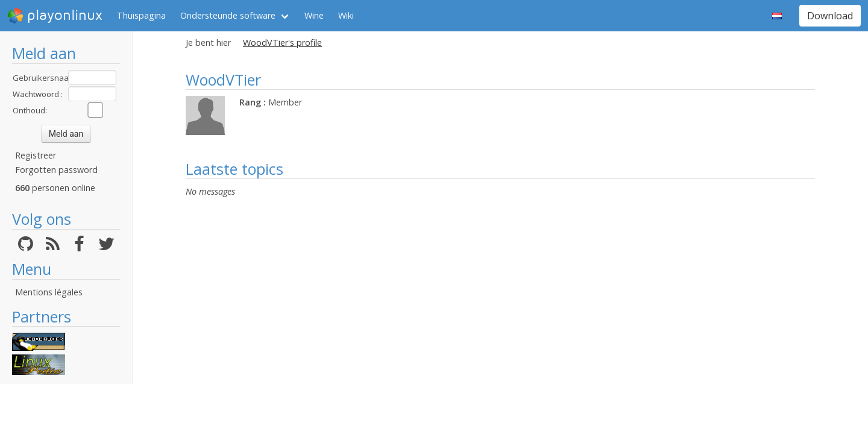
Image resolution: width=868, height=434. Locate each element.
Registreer (36, 155)
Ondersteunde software (228, 15)
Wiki (346, 15)
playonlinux (55, 16)
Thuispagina (141, 15)
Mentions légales (49, 292)
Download (830, 16)
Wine (314, 15)
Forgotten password (56, 170)
